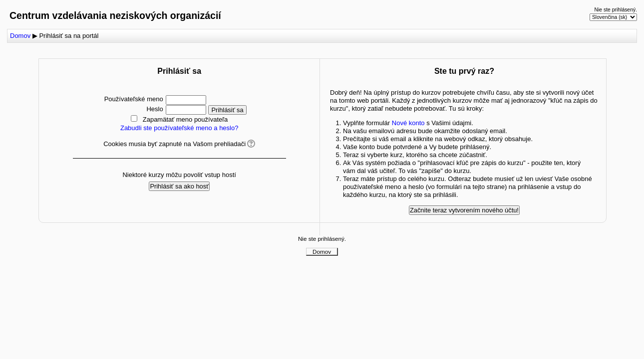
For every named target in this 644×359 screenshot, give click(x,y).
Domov (20, 36)
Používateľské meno (134, 99)
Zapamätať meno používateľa (185, 119)
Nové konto (408, 123)
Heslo (155, 109)
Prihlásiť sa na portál (69, 36)
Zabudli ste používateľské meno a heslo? (179, 128)
